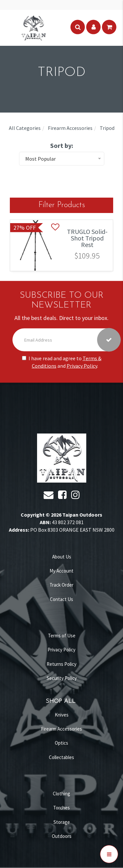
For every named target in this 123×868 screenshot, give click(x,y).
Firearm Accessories (61, 729)
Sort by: (62, 145)
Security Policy (62, 678)
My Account (61, 571)
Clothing (61, 794)
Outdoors (62, 836)
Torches (61, 808)
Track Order (61, 585)
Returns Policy (61, 664)
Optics (61, 743)
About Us (62, 557)
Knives (62, 715)
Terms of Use (62, 636)
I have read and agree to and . (62, 362)
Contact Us (61, 599)
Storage (62, 822)
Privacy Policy (82, 366)
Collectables (61, 757)
